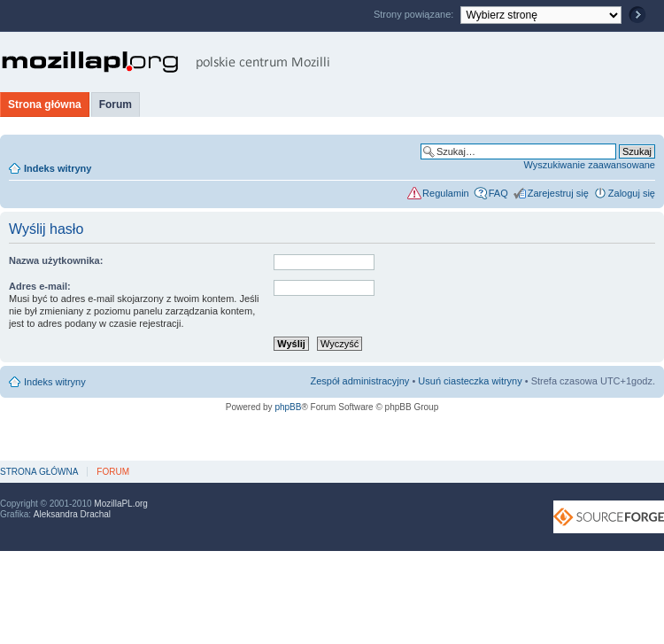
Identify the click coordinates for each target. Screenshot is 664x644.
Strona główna (45, 105)
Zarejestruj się (558, 193)
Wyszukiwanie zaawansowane (590, 165)
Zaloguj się (632, 193)
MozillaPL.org (121, 504)
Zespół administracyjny (360, 381)
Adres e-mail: (40, 286)
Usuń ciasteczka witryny (470, 381)
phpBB (288, 407)
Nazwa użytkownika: (56, 260)
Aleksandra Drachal (72, 514)
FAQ (498, 193)
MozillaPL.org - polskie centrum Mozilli (166, 62)
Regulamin (446, 193)
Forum (116, 105)
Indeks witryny (58, 168)
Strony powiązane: (415, 14)
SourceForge (609, 517)
